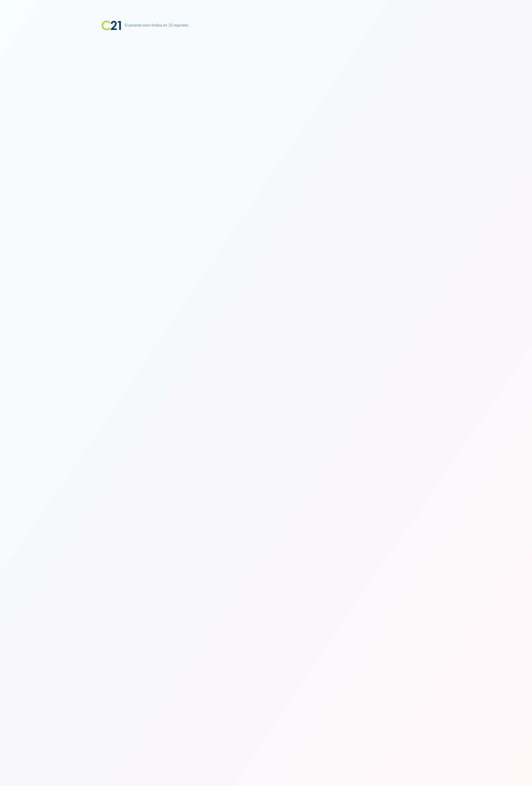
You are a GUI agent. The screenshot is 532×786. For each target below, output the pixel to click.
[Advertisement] (266, 73)
